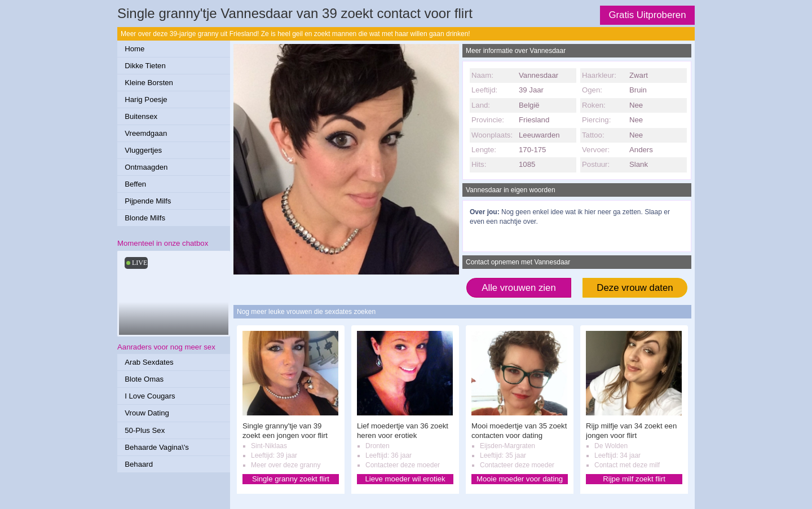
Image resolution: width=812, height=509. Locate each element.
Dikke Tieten (145, 66)
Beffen (135, 184)
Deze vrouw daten (635, 288)
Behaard (139, 464)
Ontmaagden (146, 167)
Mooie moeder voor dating (520, 479)
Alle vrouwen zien (519, 288)
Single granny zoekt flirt (291, 479)
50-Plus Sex (145, 430)
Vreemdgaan (146, 133)
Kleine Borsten (149, 83)
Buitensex (141, 116)
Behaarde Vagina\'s (157, 447)
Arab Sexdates (149, 362)
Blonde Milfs (145, 218)
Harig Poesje (146, 99)
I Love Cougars (150, 396)
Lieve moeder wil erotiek (405, 479)
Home (134, 49)
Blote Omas (144, 379)
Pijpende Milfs (148, 201)
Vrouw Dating (147, 413)
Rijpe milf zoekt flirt (634, 479)
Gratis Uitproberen (647, 15)
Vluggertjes (143, 150)
